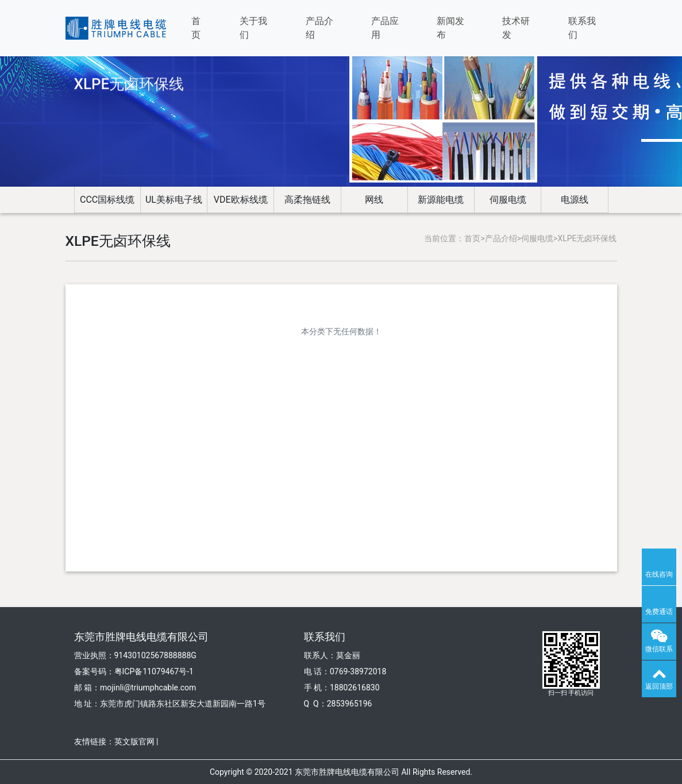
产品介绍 (319, 28)
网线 (374, 200)
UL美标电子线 (174, 200)
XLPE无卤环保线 (587, 238)
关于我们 (253, 28)
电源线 (575, 200)
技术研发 (516, 28)
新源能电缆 (441, 200)
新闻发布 (450, 28)
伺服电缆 (508, 200)
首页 (196, 28)
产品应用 (385, 28)
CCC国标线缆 (107, 200)
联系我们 (582, 28)
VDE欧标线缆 (241, 200)
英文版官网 (134, 741)
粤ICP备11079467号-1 (154, 671)
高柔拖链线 (307, 200)
